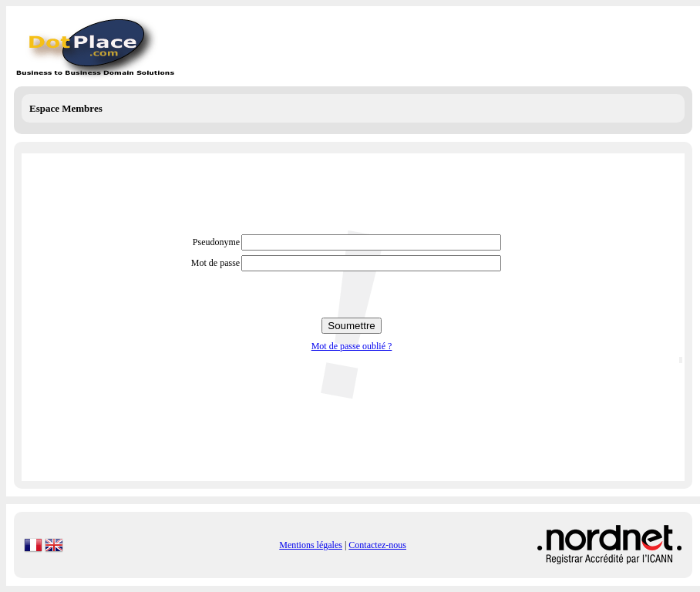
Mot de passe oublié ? (352, 346)
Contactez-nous (377, 545)
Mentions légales (311, 545)
